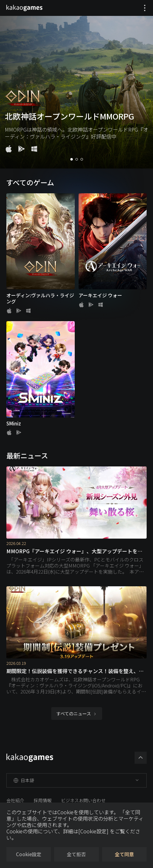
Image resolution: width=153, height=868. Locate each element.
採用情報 (43, 800)
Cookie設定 (29, 854)
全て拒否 (76, 854)
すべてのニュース (77, 713)
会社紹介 (15, 800)
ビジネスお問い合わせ (83, 800)
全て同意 (124, 854)
